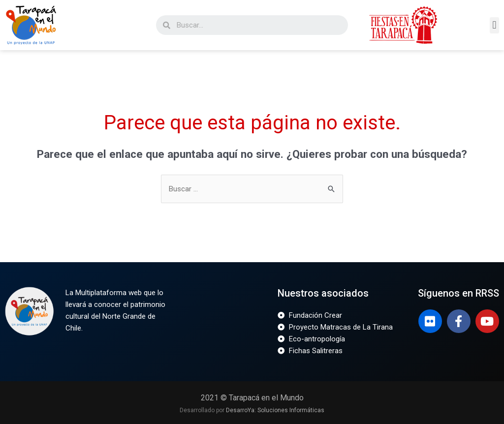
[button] (494, 25)
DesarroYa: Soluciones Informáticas (275, 410)
